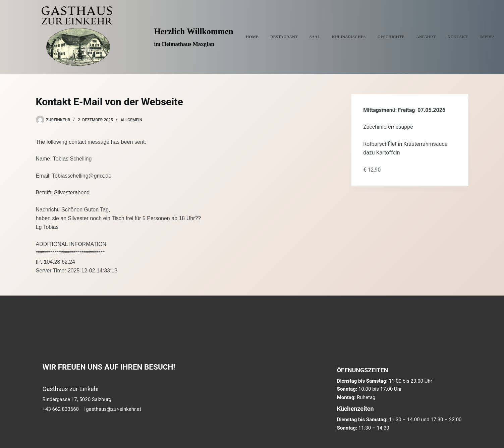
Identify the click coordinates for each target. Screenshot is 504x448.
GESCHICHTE (391, 37)
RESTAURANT (284, 37)
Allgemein (131, 120)
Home (252, 37)
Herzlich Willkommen (194, 31)
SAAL (315, 37)
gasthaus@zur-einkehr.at (114, 409)
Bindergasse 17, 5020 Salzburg (77, 399)
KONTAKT (457, 37)
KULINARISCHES (349, 37)
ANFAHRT (426, 37)
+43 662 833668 (61, 409)
